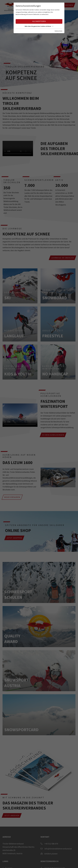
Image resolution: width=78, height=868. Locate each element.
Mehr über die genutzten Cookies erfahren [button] (39, 26)
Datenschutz (59, 31)
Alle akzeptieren (39, 21)
